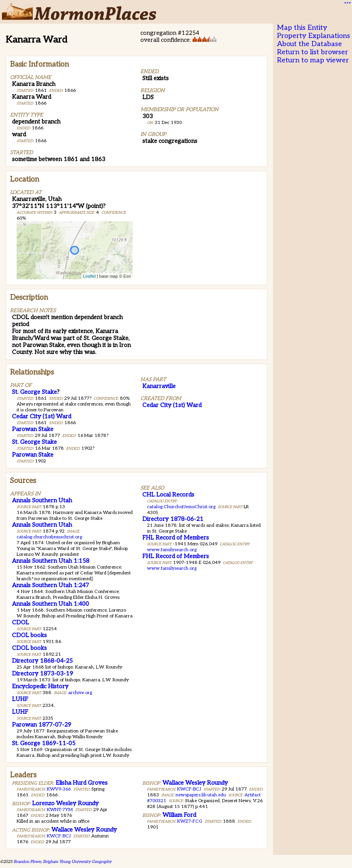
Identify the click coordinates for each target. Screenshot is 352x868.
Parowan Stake (33, 429)
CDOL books (29, 635)
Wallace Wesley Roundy (84, 830)
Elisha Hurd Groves (82, 783)
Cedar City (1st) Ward (42, 416)
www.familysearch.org (172, 550)
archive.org (80, 693)
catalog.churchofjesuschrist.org (49, 537)
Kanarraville (159, 386)
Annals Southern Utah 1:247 (50, 585)
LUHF (20, 699)
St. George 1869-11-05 (44, 743)
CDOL (21, 622)
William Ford (179, 815)
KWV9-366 (59, 789)
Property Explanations (314, 36)
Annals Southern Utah (42, 500)
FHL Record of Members (176, 538)
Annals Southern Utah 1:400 (50, 604)
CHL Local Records (168, 495)
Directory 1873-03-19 (43, 674)
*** (347, 4)
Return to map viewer (313, 60)
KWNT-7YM (60, 810)
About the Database (309, 44)
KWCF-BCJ (59, 836)
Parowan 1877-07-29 (42, 725)
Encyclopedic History (40, 686)
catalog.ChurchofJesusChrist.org (181, 507)
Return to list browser (313, 52)
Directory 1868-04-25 (42, 661)
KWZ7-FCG (190, 821)
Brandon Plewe (27, 862)
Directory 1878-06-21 (173, 519)
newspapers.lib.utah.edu (201, 795)
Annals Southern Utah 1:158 (51, 561)
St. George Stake (34, 392)
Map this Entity (302, 28)
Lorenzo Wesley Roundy (65, 803)
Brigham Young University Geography (77, 862)
